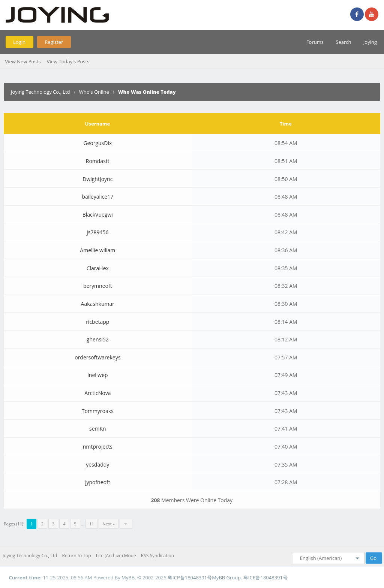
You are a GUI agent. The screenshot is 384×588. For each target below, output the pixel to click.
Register (54, 42)
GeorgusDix (97, 143)
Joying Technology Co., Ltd (40, 92)
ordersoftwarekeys (97, 357)
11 (92, 524)
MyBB (128, 578)
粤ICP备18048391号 (190, 578)
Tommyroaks (98, 411)
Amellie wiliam (97, 250)
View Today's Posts (68, 61)
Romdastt (98, 161)
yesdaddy (97, 465)
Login (19, 42)
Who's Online (94, 92)
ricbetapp (97, 322)
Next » (108, 524)
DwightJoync (97, 179)
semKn (98, 429)
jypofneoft (98, 482)
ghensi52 (98, 339)
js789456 (97, 232)
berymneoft (98, 286)
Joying (370, 42)
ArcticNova (97, 393)
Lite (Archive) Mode (116, 556)
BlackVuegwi (98, 215)
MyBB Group (226, 578)
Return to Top (77, 556)
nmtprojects (98, 447)
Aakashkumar (98, 304)
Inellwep (98, 375)
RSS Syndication (157, 556)
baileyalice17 (97, 197)
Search (343, 42)
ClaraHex (98, 268)
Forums (315, 42)
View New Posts (23, 61)
